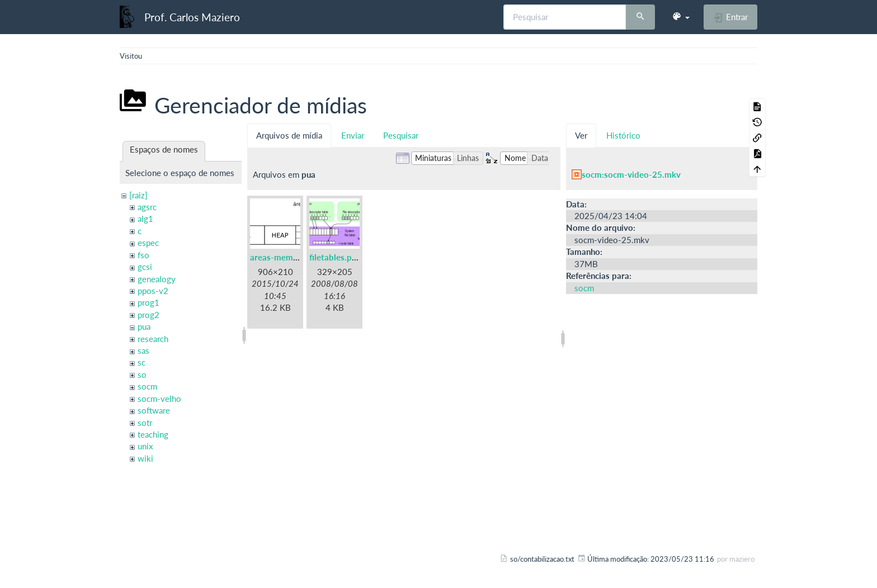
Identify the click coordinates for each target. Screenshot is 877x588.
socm (147, 386)
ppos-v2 (153, 291)
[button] (681, 17)
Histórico (623, 135)
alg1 (145, 219)
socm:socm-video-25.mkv (631, 174)
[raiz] (138, 195)
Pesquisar (401, 135)
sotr (145, 423)
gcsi (145, 267)
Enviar (353, 135)
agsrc (147, 207)
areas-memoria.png (287, 257)
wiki (145, 458)
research (153, 339)
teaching (153, 434)
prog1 (148, 302)
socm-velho (159, 399)
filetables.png (335, 257)
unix (145, 446)
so (142, 374)
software (154, 410)
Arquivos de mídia (289, 135)
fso (143, 255)
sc (142, 362)
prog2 (148, 315)
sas (143, 350)
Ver (581, 135)
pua (144, 326)
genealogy (157, 279)
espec (148, 243)
